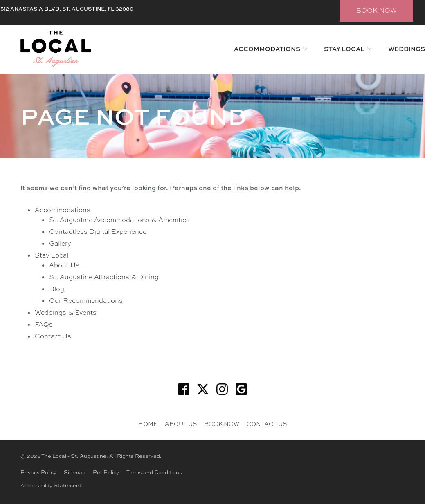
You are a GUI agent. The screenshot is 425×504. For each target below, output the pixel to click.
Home (148, 424)
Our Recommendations (86, 301)
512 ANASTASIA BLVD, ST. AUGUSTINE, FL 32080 (67, 9)
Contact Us (53, 336)
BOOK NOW (376, 10)
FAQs (44, 324)
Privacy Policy (38, 472)
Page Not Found (134, 116)
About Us (64, 265)
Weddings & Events (66, 312)
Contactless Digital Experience (98, 232)
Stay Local (344, 49)
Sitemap (75, 472)
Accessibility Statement (51, 485)
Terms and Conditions (154, 472)
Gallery (60, 243)
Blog (57, 289)
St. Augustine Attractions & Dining (104, 277)
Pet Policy (106, 472)
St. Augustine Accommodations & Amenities (119, 220)
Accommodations (267, 49)
